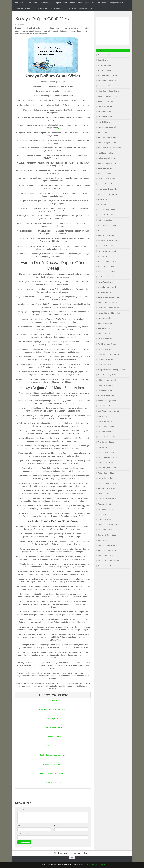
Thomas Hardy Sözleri (106, 437)
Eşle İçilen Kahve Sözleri (53, 733)
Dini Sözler (101, 3)
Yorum (21, 815)
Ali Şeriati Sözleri (104, 205)
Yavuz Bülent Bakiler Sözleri (108, 360)
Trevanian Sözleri (104, 510)
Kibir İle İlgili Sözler (53, 706)
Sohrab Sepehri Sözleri (106, 561)
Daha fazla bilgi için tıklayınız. (94, 864)
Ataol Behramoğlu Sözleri (107, 200)
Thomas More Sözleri (106, 432)
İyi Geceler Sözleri (22, 8)
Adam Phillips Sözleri (53, 724)
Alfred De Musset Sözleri (107, 231)
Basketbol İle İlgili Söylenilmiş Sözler (53, 715)
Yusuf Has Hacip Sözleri (107, 350)
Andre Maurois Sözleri (106, 241)
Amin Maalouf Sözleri (106, 189)
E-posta (58, 831)
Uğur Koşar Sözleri (105, 427)
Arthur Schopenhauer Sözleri (109, 97)
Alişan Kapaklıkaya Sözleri (108, 195)
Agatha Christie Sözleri (106, 329)
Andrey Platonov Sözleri (107, 169)
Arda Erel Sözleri (104, 128)
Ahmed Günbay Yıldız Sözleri (109, 319)
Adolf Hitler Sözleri (105, 339)
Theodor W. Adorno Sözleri (108, 442)
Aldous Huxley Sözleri (106, 262)
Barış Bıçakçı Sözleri (105, 60)
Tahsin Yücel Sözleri (105, 468)
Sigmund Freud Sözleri (106, 571)
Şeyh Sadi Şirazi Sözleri (107, 473)
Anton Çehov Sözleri (105, 138)
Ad (19, 831)
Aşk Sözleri (89, 3)
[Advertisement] (112, 37)
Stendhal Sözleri (104, 546)
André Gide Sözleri (105, 174)
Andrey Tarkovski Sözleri (107, 164)
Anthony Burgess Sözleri (107, 148)
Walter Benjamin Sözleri (107, 489)
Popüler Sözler (61, 3)
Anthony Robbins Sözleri (107, 143)
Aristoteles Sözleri (104, 117)
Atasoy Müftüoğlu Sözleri (107, 86)
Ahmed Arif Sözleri (105, 324)
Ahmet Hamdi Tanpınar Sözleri (109, 313)
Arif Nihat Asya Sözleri (106, 122)
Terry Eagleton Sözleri (106, 458)
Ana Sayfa (19, 3)
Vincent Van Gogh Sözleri (107, 406)
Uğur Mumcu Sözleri (105, 422)
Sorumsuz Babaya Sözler (53, 770)
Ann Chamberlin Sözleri (107, 159)
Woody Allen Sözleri (105, 484)
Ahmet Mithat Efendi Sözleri (108, 308)
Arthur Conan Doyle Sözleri (108, 102)
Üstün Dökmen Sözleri (106, 411)
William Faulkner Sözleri (107, 386)
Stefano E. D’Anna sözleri (107, 556)
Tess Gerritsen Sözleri (106, 448)
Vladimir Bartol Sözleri (106, 401)
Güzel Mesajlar (46, 3)
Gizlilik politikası (60, 859)
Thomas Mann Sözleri (53, 742)
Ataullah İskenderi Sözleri (107, 81)
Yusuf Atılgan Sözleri (105, 396)
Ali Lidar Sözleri (103, 210)
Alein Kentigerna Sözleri (107, 257)
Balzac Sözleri (103, 66)
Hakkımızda (75, 859)
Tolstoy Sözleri (103, 453)
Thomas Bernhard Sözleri (107, 463)
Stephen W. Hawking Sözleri (108, 530)
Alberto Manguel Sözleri (107, 267)
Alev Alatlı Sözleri (104, 298)
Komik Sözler (71, 8)
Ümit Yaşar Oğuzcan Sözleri (108, 417)
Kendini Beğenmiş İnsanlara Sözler (53, 760)
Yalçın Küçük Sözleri (105, 370)
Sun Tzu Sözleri (104, 499)
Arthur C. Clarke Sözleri (107, 107)
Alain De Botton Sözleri (106, 277)
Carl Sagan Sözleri (105, 112)
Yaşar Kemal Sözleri (105, 365)
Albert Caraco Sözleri (106, 272)
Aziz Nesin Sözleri (104, 71)
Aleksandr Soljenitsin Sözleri (108, 246)
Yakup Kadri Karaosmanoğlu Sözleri (111, 375)
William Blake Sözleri (106, 391)
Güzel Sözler (32, 3)
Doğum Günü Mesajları (27, 15)
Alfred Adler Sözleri (105, 236)
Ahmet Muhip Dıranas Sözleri (109, 303)
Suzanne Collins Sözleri (107, 494)
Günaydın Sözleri (116, 3)
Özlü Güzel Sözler (40, 8)
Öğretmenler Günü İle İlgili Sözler (53, 779)
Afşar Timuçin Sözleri (106, 334)
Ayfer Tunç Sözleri (104, 76)
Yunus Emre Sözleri (105, 355)
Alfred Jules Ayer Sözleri (107, 220)
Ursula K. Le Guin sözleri (107, 504)
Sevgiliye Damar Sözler (53, 788)
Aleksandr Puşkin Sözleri (107, 251)
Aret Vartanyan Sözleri (106, 226)
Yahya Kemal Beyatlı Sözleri (108, 380)
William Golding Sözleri (106, 479)
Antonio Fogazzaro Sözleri (108, 133)
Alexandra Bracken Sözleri (108, 293)
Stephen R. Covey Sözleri (107, 540)
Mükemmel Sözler (53, 751)
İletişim (87, 859)
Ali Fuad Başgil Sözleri (106, 215)
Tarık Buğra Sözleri (105, 520)
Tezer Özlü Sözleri (105, 525)
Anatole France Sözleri (106, 184)
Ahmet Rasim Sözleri (106, 288)
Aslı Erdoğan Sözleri (105, 91)
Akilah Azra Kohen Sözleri (107, 282)
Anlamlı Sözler (76, 3)
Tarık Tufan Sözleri (105, 535)
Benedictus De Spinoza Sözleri (109, 153)
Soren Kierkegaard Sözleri (107, 551)
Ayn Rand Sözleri (104, 179)
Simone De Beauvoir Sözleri (108, 566)
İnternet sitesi (23, 839)
